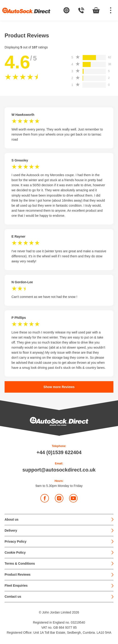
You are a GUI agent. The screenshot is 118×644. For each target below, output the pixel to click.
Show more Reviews (59, 387)
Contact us (13, 597)
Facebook (45, 498)
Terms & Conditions (20, 563)
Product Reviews (18, 575)
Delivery (11, 530)
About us (12, 519)
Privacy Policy (15, 541)
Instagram (59, 498)
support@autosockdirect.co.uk (59, 470)
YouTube (74, 498)
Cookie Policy (15, 552)
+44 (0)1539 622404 (59, 452)
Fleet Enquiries (16, 586)
